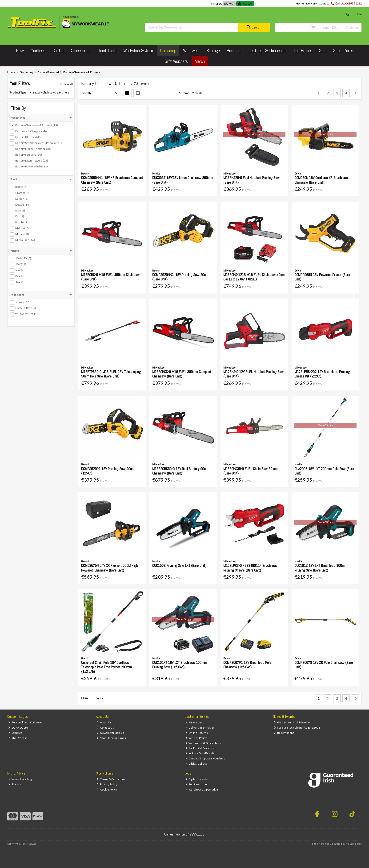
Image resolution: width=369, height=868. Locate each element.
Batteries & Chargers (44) (31, 131)
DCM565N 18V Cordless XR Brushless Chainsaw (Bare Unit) (321, 180)
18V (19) (21, 264)
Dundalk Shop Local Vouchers (205, 758)
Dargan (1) (22, 198)
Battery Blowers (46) (28, 137)
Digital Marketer (197, 779)
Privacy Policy (107, 784)
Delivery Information (200, 728)
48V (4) (20, 282)
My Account (195, 722)
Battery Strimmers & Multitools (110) (39, 143)
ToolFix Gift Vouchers (201, 748)
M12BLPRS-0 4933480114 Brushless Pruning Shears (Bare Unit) (250, 568)
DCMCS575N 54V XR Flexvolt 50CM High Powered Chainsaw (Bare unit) (109, 568)
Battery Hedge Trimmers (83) (34, 149)
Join (359, 14)
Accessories (80, 51)
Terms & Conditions (111, 779)
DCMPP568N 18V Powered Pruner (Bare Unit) (322, 277)
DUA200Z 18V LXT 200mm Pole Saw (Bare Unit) (324, 471)
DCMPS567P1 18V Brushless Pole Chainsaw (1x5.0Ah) (247, 665)
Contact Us (105, 728)
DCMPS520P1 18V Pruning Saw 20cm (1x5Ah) (108, 471)
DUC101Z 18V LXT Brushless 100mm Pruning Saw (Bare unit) (321, 568)
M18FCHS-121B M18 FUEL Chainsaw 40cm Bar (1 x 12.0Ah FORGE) (254, 277)
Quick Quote (18, 728)
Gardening (168, 51)
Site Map (15, 784)
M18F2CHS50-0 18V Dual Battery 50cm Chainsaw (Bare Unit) (180, 471)
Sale (323, 51)
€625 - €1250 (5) (26, 308)
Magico (325, 844)
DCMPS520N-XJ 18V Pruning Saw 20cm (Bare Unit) (180, 277)
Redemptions (284, 733)
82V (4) (20, 276)
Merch (200, 61)
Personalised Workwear (25, 722)
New (20, 51)
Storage (213, 51)
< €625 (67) (22, 302)
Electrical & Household (267, 51)
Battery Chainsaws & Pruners (49, 93)
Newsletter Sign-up (110, 733)
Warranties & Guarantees (203, 743)
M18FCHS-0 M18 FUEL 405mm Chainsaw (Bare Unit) (110, 277)
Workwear (191, 51)
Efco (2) (20, 210)
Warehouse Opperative (202, 789)
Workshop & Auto (138, 51)
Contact (324, 3)
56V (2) (20, 270)
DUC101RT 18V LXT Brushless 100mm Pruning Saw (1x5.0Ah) (179, 665)
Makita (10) (22, 228)
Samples (15, 733)
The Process (18, 738)
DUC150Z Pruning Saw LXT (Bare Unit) (179, 566)
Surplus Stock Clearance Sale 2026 (297, 728)
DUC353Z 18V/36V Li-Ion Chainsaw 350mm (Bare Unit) (183, 180)
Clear (66, 84)
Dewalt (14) (22, 205)
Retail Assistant (197, 784)
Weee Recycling (20, 779)
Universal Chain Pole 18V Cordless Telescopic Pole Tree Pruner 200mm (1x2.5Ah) (106, 667)
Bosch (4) (21, 187)
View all (197, 93)
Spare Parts (343, 51)
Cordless (38, 51)
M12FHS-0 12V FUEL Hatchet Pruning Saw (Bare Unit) (253, 374)
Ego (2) (20, 216)
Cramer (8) (22, 193)
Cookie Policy (107, 789)
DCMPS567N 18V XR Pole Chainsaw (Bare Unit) (324, 665)
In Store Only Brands (200, 753)
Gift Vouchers (176, 61)
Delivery (311, 3)
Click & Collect (196, 764)
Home (300, 3)
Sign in (349, 14)
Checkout (353, 27)
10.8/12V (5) (23, 258)
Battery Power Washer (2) (32, 166)
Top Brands (303, 51)
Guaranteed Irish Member (292, 722)
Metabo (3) (22, 234)
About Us (104, 722)
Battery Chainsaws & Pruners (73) (37, 125)
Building (234, 51)
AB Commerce (354, 844)
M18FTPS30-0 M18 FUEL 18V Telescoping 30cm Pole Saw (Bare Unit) (111, 374)
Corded (58, 51)
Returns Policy (196, 738)
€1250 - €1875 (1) (26, 314)
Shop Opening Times (111, 738)
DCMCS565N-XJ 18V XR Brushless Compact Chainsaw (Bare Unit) (112, 180)
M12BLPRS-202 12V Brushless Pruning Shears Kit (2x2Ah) (322, 374)
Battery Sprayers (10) (29, 155)
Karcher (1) (22, 222)
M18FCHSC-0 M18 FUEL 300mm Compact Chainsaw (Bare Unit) (182, 374)
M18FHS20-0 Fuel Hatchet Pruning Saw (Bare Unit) (251, 180)
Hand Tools (107, 51)
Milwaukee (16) (25, 240)
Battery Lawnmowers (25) (32, 160)
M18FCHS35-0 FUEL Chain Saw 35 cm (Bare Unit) (250, 471)
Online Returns (197, 733)
